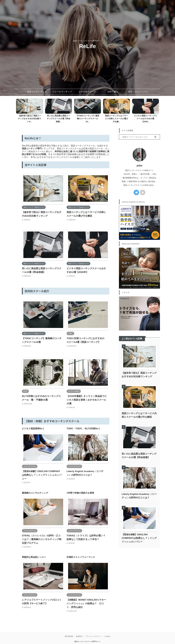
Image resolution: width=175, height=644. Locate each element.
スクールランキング (62, 92)
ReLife (87, 46)
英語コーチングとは (37, 92)
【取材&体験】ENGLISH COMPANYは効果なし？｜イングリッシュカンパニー (139, 535)
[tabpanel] (30, 110)
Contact (107, 626)
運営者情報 (69, 626)
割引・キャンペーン (138, 92)
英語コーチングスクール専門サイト (87, 631)
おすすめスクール (87, 92)
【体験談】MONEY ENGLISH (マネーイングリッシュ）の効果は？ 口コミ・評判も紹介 (86, 593)
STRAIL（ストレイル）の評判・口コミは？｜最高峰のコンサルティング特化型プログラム (42, 529)
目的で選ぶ (113, 92)
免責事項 (79, 626)
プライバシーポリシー (94, 626)
